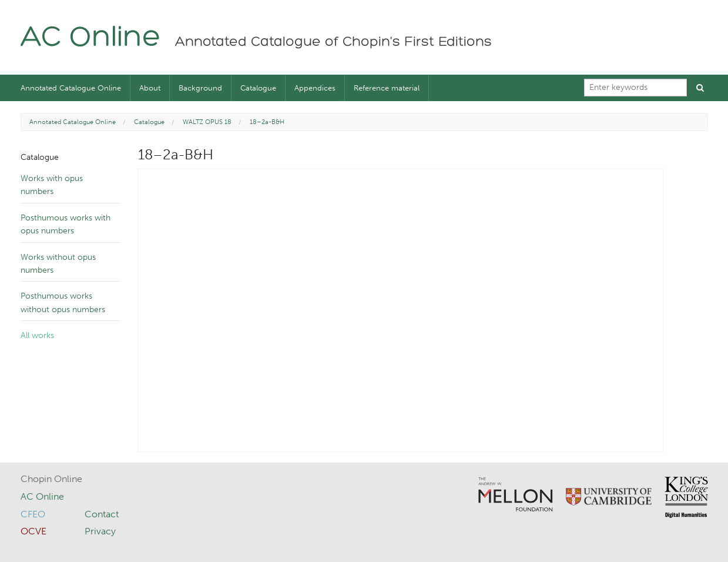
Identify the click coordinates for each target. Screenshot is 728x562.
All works (37, 335)
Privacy (100, 531)
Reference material (387, 88)
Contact (102, 514)
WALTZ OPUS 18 (207, 122)
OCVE (33, 531)
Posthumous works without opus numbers (63, 302)
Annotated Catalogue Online (71, 88)
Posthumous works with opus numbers (66, 224)
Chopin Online (51, 479)
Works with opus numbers (52, 185)
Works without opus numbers (58, 264)
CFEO (33, 514)
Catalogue (258, 88)
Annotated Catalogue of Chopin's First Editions (333, 42)
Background (200, 88)
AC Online (91, 39)
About (150, 88)
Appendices (315, 88)
